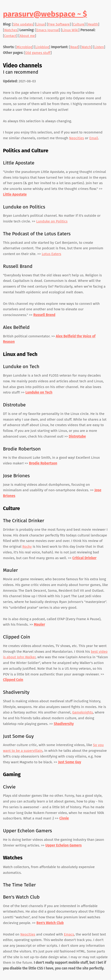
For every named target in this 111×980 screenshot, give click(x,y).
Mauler (39, 625)
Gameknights (82, 712)
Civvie (64, 818)
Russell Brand (44, 315)
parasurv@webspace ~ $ (45, 14)
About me (27, 36)
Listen (99, 47)
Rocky (27, 547)
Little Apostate (15, 194)
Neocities (77, 138)
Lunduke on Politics (52, 221)
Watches (11, 30)
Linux (40, 24)
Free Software (59, 24)
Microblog (24, 47)
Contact (10, 36)
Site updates (23, 24)
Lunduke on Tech (39, 392)
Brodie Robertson (43, 463)
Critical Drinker (84, 558)
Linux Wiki (70, 30)
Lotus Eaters (51, 254)
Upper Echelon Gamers (64, 845)
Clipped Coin (13, 680)
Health (93, 24)
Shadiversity (64, 724)
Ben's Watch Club (50, 923)
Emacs (69, 934)
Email (94, 138)
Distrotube (77, 436)
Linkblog (42, 47)
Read (74, 47)
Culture (79, 24)
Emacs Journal (48, 30)
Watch (86, 47)
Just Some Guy (70, 762)
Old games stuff (38, 53)
